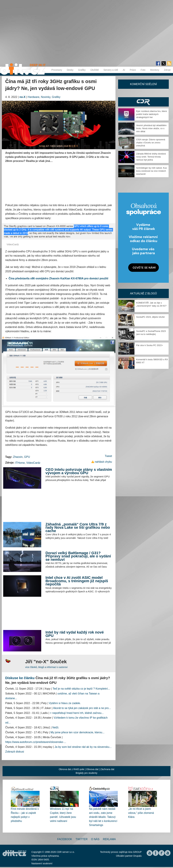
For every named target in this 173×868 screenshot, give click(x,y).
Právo (133, 70)
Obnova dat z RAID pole (72, 769)
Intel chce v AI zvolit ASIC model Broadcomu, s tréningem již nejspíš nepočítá (77, 581)
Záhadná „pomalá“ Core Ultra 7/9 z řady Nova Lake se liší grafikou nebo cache (78, 528)
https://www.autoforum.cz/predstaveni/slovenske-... (36, 742)
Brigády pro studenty (86, 773)
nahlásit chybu (103, 462)
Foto (143, 70)
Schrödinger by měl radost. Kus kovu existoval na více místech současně (151, 171)
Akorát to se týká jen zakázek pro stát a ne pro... (82, 708)
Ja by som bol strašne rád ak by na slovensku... (83, 747)
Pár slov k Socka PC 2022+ (150, 345)
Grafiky (82, 70)
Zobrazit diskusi (15, 752)
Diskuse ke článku (20, 678)
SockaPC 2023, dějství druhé (150, 317)
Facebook (65, 839)
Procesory (57, 70)
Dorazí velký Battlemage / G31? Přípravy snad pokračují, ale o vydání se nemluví (78, 556)
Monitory (155, 70)
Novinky (46, 97)
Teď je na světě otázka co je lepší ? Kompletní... (81, 689)
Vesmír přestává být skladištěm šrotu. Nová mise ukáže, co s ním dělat (151, 128)
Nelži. (56, 727)
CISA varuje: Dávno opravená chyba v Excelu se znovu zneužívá (151, 143)
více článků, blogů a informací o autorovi (46, 667)
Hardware (34, 97)
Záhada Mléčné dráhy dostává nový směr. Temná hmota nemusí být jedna (151, 157)
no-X (22, 97)
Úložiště (95, 70)
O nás (95, 839)
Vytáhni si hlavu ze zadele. (65, 703)
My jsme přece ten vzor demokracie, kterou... (77, 732)
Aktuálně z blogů (143, 293)
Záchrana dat (107, 769)
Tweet (108, 456)
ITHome (20, 463)
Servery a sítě (111, 70)
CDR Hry (143, 102)
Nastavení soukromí (42, 863)
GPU (27, 457)
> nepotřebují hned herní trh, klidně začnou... (77, 713)
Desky (70, 70)
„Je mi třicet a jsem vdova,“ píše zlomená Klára (141, 813)
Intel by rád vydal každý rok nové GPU (75, 634)
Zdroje (167, 70)
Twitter (82, 839)
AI (124, 70)
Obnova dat (92, 769)
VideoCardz (33, 463)
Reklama (109, 839)
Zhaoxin (18, 457)
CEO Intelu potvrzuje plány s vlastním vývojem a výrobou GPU (79, 471)
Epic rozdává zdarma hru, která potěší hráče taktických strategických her (151, 114)
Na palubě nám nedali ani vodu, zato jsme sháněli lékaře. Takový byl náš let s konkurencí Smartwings (103, 817)
